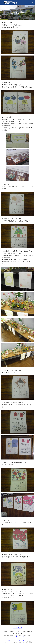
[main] (18, 13)
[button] (2, 2)
